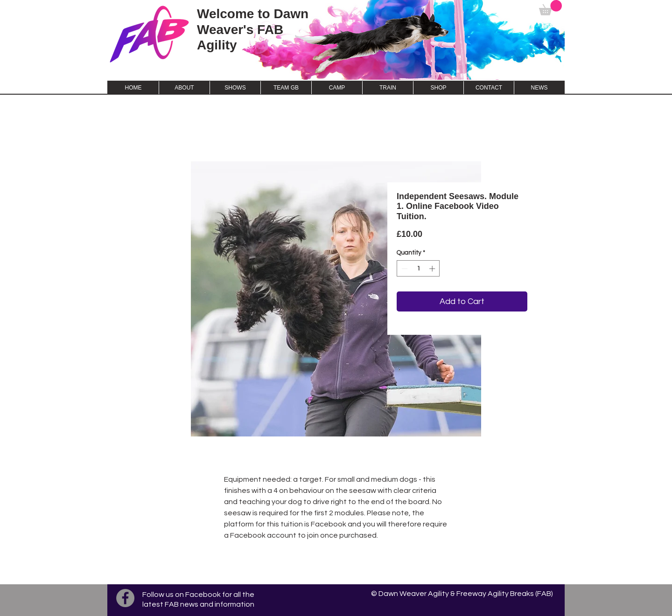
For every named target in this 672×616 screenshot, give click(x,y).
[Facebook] (125, 598)
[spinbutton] (418, 269)
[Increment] (433, 269)
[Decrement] (404, 269)
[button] (550, 8)
